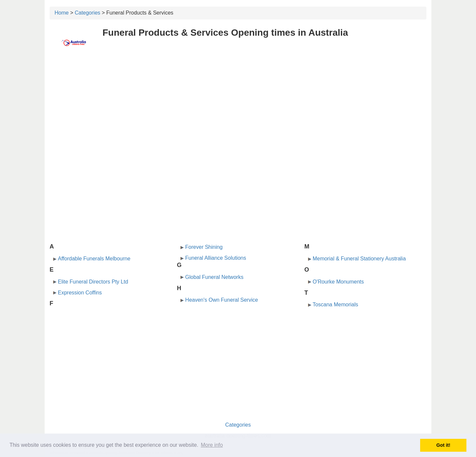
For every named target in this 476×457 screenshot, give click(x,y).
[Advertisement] (238, 105)
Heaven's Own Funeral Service (221, 300)
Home (62, 13)
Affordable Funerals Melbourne (94, 259)
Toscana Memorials (336, 305)
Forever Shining (204, 247)
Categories (87, 13)
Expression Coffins (80, 293)
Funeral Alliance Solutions (216, 258)
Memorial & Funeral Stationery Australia (359, 259)
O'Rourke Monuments (338, 282)
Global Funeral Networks (214, 277)
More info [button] (212, 445)
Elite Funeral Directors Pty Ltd (93, 282)
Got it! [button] (443, 445)
